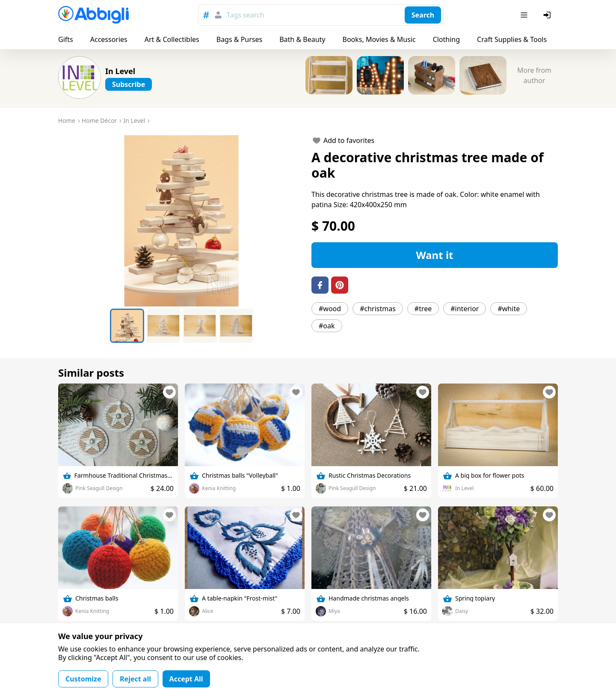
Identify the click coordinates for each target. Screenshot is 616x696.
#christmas (378, 309)
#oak (327, 326)
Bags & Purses (239, 39)
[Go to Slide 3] (200, 326)
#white (509, 309)
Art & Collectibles (172, 39)
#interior (465, 309)
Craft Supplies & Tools (512, 39)
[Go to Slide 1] (127, 326)
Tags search (246, 15)
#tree (423, 309)
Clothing (446, 39)
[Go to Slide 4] (236, 326)
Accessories (109, 39)
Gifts (66, 39)
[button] (181, 221)
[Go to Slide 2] (163, 326)
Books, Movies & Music (379, 39)
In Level (120, 71)
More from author (534, 75)
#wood (330, 309)
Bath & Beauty (302, 39)
